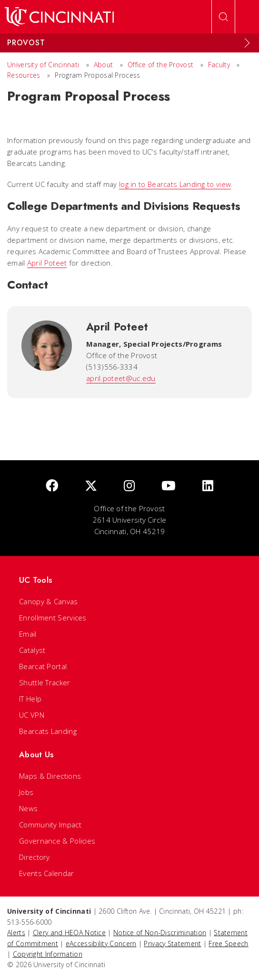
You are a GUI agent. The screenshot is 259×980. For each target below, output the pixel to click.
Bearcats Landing (48, 731)
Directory (35, 857)
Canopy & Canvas (49, 601)
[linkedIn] (208, 486)
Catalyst (32, 650)
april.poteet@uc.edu (121, 378)
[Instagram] (129, 486)
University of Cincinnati (43, 65)
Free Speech (228, 944)
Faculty (219, 65)
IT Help (30, 699)
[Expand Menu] (247, 43)
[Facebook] (52, 486)
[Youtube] (169, 486)
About (104, 65)
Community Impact (50, 825)
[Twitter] (91, 486)
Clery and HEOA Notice (69, 933)
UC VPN (32, 715)
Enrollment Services (53, 618)
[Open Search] (223, 17)
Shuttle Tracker (45, 682)
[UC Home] (59, 17)
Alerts (16, 933)
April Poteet (47, 263)
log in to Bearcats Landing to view (175, 184)
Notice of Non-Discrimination (160, 933)
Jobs (26, 792)
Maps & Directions (50, 776)
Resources (24, 75)
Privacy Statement (172, 944)
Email (28, 634)
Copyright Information (48, 954)
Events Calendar (47, 873)
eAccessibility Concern (101, 944)
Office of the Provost (160, 65)
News (28, 808)
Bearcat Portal (43, 666)
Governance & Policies (57, 841)
